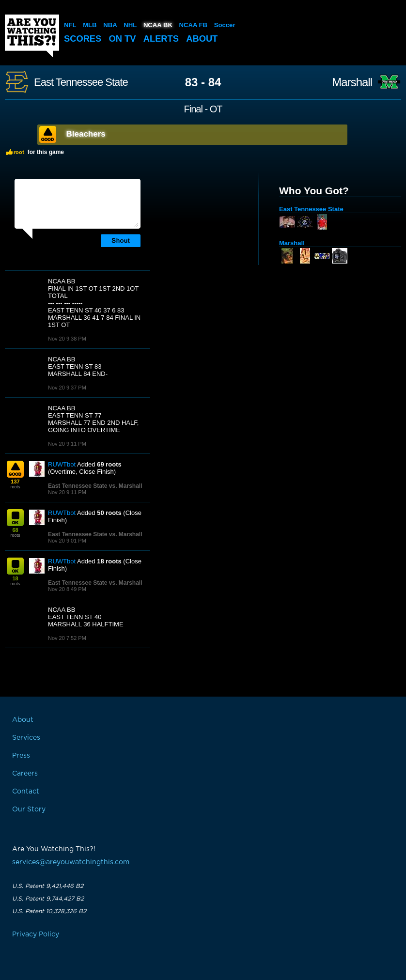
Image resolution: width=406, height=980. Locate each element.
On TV (125, 39)
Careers (25, 774)
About (206, 39)
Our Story (29, 809)
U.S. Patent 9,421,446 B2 (48, 886)
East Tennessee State (81, 82)
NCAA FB (192, 25)
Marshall (352, 82)
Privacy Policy (36, 934)
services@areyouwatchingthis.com (71, 862)
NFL (70, 25)
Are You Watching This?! (32, 36)
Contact (26, 792)
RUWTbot (62, 464)
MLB (90, 25)
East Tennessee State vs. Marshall (95, 486)
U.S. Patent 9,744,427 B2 (48, 899)
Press (21, 756)
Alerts (164, 39)
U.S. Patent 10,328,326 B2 (49, 911)
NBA (110, 25)
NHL (130, 25)
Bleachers (86, 134)
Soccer (224, 25)
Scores (83, 39)
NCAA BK (157, 25)
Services (26, 738)
